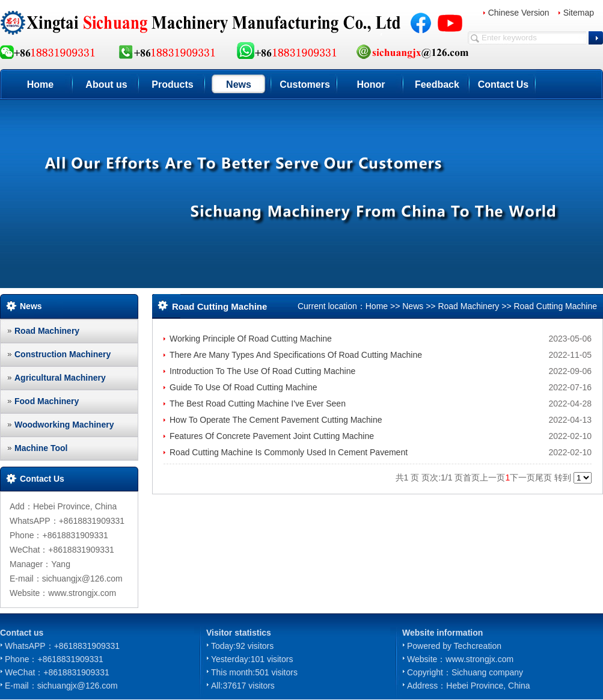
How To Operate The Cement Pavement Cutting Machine (276, 420)
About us (106, 84)
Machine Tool (41, 448)
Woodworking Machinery (64, 425)
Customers (305, 84)
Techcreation (478, 646)
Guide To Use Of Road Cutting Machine (243, 387)
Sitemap (579, 13)
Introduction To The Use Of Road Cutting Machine (262, 371)
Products (172, 84)
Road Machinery (47, 331)
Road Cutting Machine (555, 306)
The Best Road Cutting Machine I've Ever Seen (258, 404)
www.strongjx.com (479, 659)
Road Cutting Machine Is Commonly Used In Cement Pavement (289, 452)
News (239, 84)
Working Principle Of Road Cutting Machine (251, 339)
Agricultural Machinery (60, 378)
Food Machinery (47, 401)
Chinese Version (519, 13)
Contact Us (503, 84)
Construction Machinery (63, 354)
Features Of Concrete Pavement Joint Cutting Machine (272, 436)
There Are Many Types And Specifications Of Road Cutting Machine (296, 355)
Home (40, 84)
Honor (371, 84)
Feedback (437, 84)
